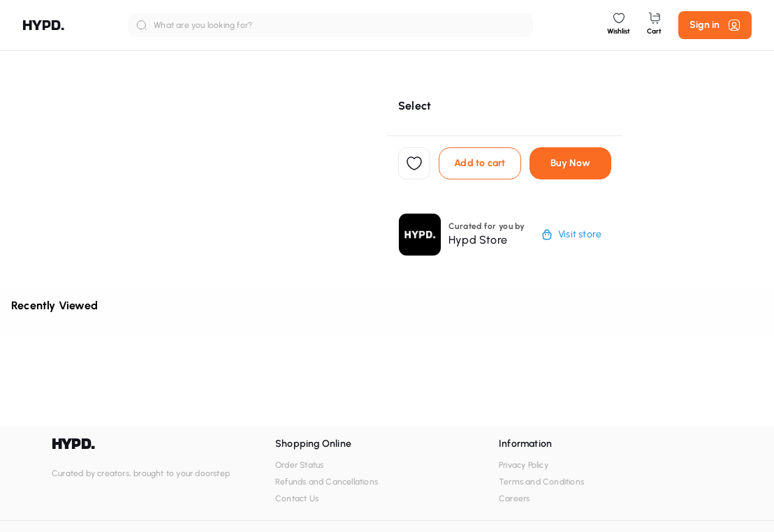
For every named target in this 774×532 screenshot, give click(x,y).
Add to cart (480, 163)
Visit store (571, 234)
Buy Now (570, 163)
